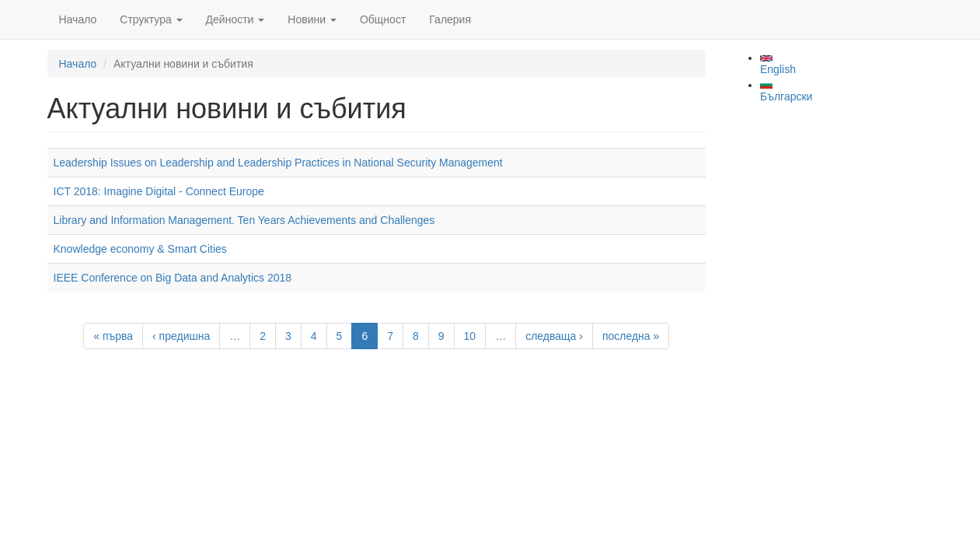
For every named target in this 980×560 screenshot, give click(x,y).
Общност (383, 19)
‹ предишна (181, 336)
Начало (78, 19)
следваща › (554, 336)
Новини (312, 19)
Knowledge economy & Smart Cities (140, 249)
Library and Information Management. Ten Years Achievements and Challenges (244, 220)
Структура (151, 19)
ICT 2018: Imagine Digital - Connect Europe (159, 191)
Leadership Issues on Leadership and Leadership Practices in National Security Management (278, 163)
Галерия (450, 19)
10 (470, 336)
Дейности (235, 19)
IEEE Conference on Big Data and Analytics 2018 (173, 278)
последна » (631, 336)
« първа (113, 336)
